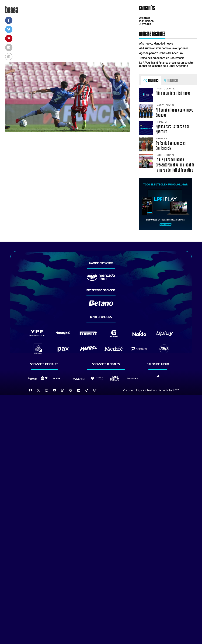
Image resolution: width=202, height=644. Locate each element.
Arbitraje (144, 18)
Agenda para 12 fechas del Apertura (161, 53)
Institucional (147, 21)
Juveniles (145, 24)
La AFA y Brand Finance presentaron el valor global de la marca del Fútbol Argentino (166, 64)
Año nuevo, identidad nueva (156, 43)
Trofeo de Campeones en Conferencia (162, 58)
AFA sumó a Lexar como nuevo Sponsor (164, 48)
